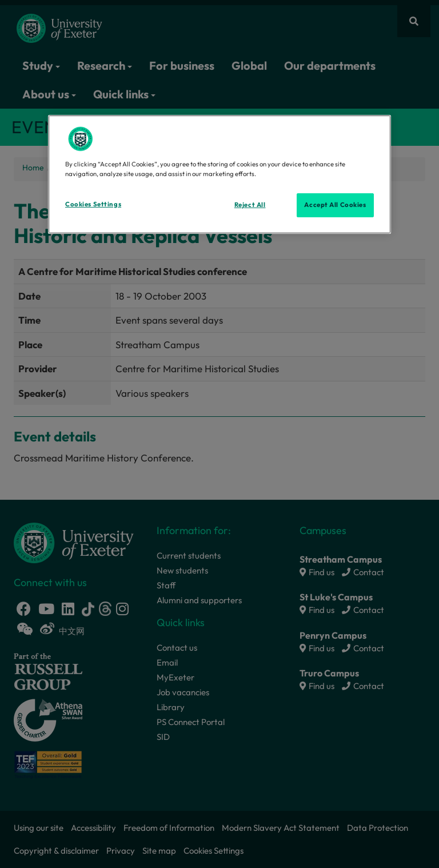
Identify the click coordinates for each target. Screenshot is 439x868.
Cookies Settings (93, 204)
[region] (219, 174)
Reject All (250, 205)
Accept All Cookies (335, 205)
